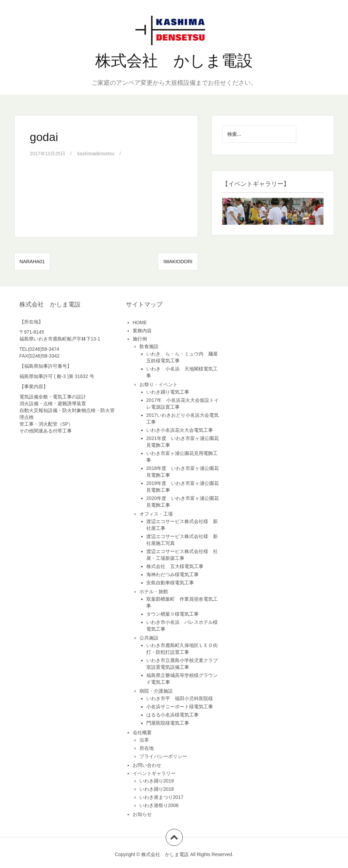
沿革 (144, 740)
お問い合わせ (147, 765)
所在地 (147, 748)
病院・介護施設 (156, 691)
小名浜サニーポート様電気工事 (180, 707)
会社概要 (142, 732)
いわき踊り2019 (157, 781)
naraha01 (32, 262)
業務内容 (142, 331)
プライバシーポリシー (163, 756)
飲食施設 (149, 346)
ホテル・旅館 (154, 591)
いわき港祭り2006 (159, 805)
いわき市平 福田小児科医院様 (180, 698)
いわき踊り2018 (157, 789)
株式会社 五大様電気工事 (175, 566)
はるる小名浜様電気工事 (172, 715)
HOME (140, 322)
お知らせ (142, 814)
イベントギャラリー (154, 773)
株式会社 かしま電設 (174, 61)
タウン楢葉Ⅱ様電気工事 (172, 614)
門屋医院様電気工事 (168, 723)
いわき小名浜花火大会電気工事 (180, 430)
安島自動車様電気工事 (170, 583)
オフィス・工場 (156, 514)
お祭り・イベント (159, 384)
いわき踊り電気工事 (168, 392)
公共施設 (149, 638)
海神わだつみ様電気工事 (172, 574)
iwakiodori (178, 262)
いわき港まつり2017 (161, 797)
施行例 (140, 339)
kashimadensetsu (96, 154)
